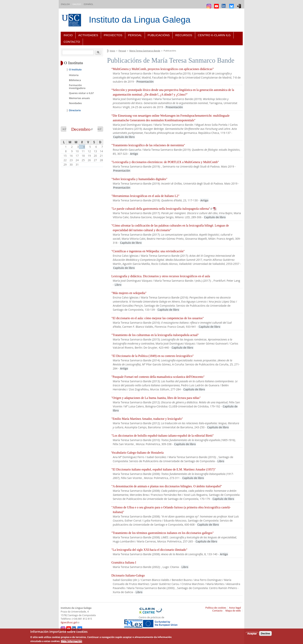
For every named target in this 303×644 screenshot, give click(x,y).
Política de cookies (216, 608)
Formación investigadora (77, 87)
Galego (77, 4)
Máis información (71, 641)
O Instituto (75, 70)
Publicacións (159, 35)
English (65, 4)
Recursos (184, 35)
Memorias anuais (79, 98)
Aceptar (252, 633)
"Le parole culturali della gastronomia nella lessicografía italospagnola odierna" (164, 209)
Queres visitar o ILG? (81, 93)
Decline (265, 633)
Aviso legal (235, 608)
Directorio (75, 110)
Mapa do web (233, 611)
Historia (74, 75)
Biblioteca (75, 80)
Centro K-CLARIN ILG (214, 35)
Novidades (75, 103)
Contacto (72, 42)
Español (88, 4)
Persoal (135, 35)
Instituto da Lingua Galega (140, 20)
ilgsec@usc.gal (70, 622)
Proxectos (113, 35)
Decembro (82, 129)
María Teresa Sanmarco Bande (145, 51)
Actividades (88, 35)
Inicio (68, 35)
